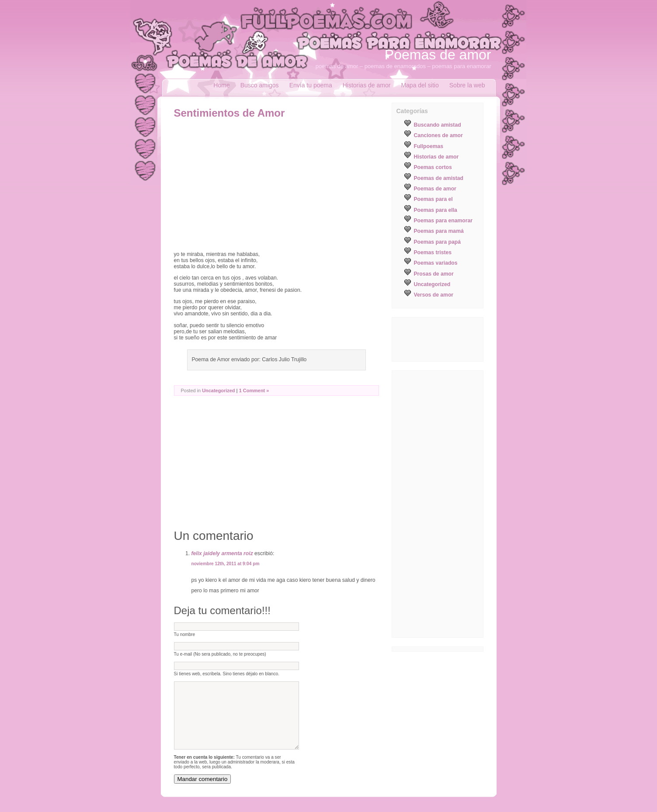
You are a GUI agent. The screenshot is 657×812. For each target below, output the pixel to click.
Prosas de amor (434, 274)
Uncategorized (218, 390)
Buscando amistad (438, 125)
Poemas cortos (433, 167)
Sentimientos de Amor (229, 113)
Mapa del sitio (420, 85)
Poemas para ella (436, 210)
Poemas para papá (437, 242)
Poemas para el (433, 199)
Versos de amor (434, 295)
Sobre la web (467, 85)
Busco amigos (260, 85)
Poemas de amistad (439, 178)
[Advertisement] (247, 185)
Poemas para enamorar (443, 221)
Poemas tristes (433, 252)
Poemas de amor (438, 55)
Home (221, 85)
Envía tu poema (311, 85)
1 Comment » (254, 390)
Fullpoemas (429, 146)
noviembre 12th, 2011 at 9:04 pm (226, 564)
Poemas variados (436, 263)
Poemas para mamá (439, 231)
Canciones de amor (438, 135)
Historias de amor (367, 85)
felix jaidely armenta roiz (222, 553)
